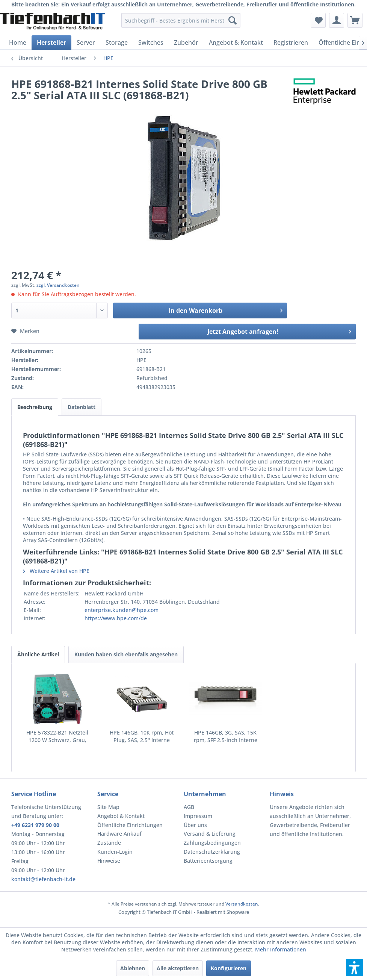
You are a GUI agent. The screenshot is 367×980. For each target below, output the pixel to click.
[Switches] (151, 42)
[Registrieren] (291, 42)
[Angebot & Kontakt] (236, 42)
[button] (355, 968)
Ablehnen (133, 968)
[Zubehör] (186, 42)
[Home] (18, 42)
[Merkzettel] (318, 20)
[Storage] (117, 42)
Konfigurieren (229, 968)
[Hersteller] (51, 42)
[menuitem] (181, 20)
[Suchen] (233, 20)
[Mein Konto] (337, 20)
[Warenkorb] (355, 20)
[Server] (86, 42)
